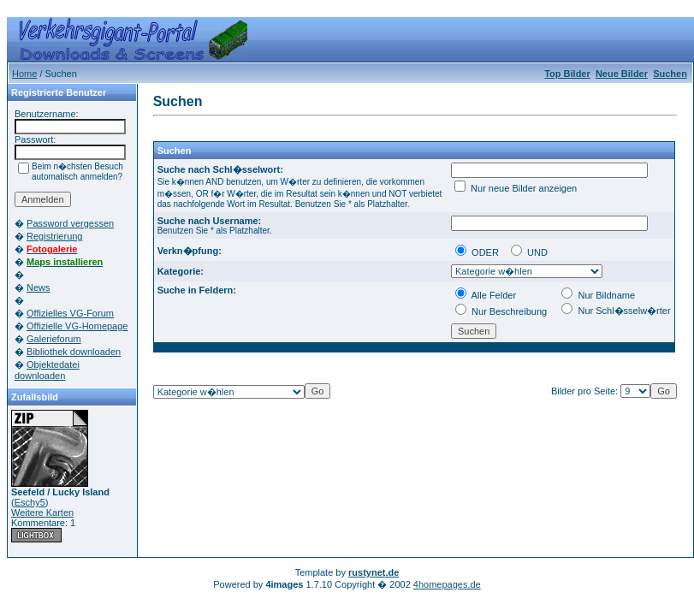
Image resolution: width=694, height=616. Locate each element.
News (39, 287)
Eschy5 (30, 502)
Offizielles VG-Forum (70, 313)
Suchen (670, 74)
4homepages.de (447, 584)
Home (24, 74)
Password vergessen (70, 223)
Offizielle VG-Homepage (77, 326)
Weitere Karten (42, 512)
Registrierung (54, 236)
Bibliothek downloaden (74, 352)
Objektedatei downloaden (47, 370)
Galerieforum (54, 339)
